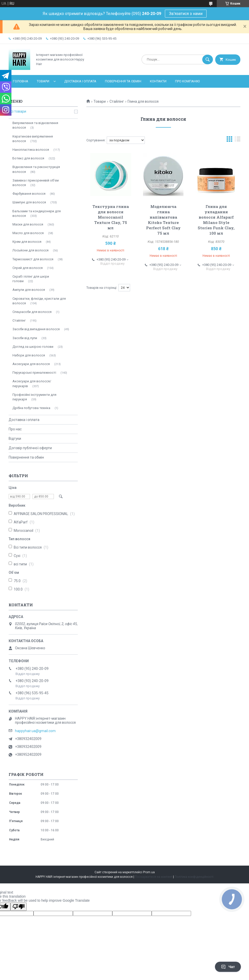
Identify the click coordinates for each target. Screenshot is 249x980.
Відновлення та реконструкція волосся (36, 169)
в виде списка (238, 140)
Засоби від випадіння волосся (36, 329)
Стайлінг (117, 101)
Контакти (158, 81)
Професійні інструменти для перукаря (34, 397)
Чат (228, 967)
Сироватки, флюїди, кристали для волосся (39, 301)
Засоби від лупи (25, 338)
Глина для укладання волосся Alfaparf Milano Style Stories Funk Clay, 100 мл (216, 220)
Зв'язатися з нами (186, 14)
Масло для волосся (28, 233)
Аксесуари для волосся (31, 364)
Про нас (15, 429)
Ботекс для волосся (28, 158)
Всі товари (17, 111)
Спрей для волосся (28, 268)
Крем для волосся (27, 242)
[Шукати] (208, 59)
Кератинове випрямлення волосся (33, 139)
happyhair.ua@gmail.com (35, 731)
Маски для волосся (28, 224)
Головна (21, 81)
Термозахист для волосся (33, 259)
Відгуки (15, 439)
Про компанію (187, 81)
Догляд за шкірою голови (33, 347)
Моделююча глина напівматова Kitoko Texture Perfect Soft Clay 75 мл (163, 220)
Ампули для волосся (29, 290)
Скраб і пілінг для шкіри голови (31, 279)
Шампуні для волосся (29, 202)
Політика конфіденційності (194, 877)
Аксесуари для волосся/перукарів (32, 383)
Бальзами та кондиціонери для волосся (37, 213)
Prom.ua (149, 872)
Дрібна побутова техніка (31, 408)
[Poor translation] (19, 907)
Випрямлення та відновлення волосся (35, 125)
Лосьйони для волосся (30, 250)
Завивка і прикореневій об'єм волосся (36, 183)
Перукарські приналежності (34, 373)
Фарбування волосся (29, 194)
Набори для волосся (29, 355)
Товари (43, 81)
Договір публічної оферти (30, 448)
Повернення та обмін (123, 81)
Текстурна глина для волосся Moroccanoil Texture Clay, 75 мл (111, 217)
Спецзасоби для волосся (32, 312)
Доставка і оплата (80, 81)
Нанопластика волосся (31, 150)
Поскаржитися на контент (154, 877)
